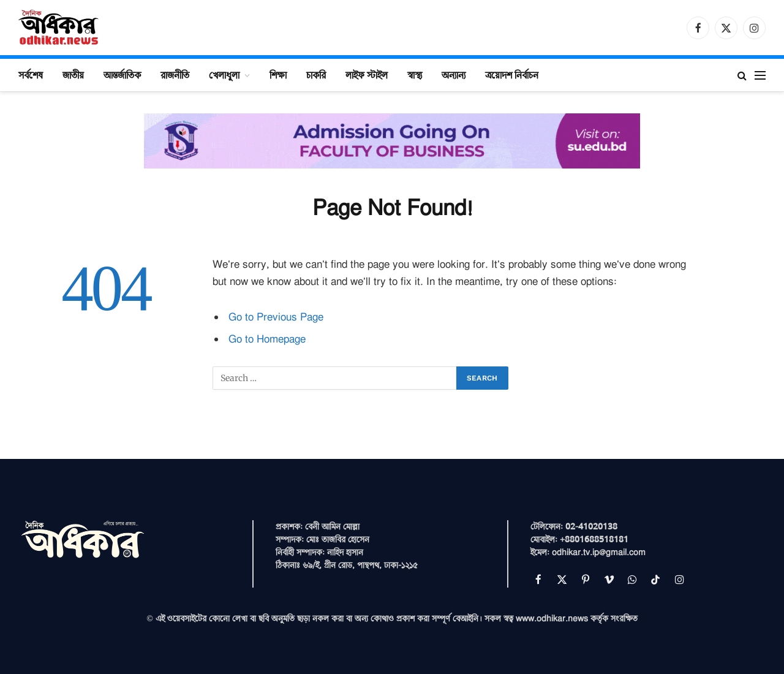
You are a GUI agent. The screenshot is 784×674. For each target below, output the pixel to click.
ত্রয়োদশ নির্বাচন (512, 75)
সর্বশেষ (31, 75)
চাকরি (316, 75)
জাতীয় (73, 75)
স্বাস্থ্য (415, 75)
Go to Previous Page (276, 317)
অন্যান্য (454, 75)
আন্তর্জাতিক (122, 75)
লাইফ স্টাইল (367, 75)
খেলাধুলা (224, 75)
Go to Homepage (267, 339)
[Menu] (760, 75)
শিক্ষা (278, 75)
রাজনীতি (175, 75)
